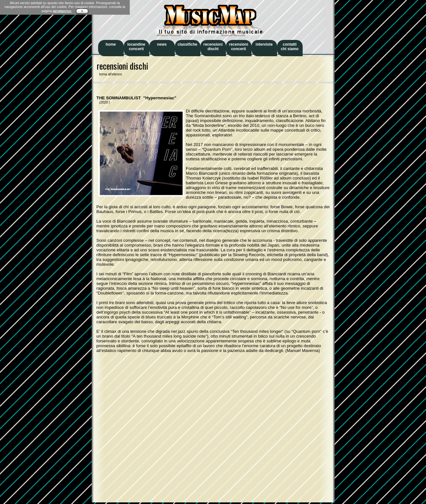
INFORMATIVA (62, 11)
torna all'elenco (109, 74)
